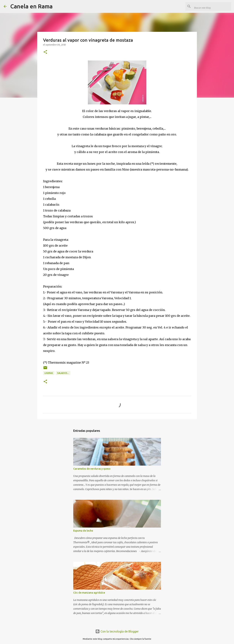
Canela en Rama (31, 6)
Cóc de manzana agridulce (89, 593)
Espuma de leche (83, 531)
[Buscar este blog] (212, 6)
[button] (45, 52)
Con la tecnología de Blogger (117, 631)
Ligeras (49, 373)
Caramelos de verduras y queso (92, 469)
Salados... (63, 373)
